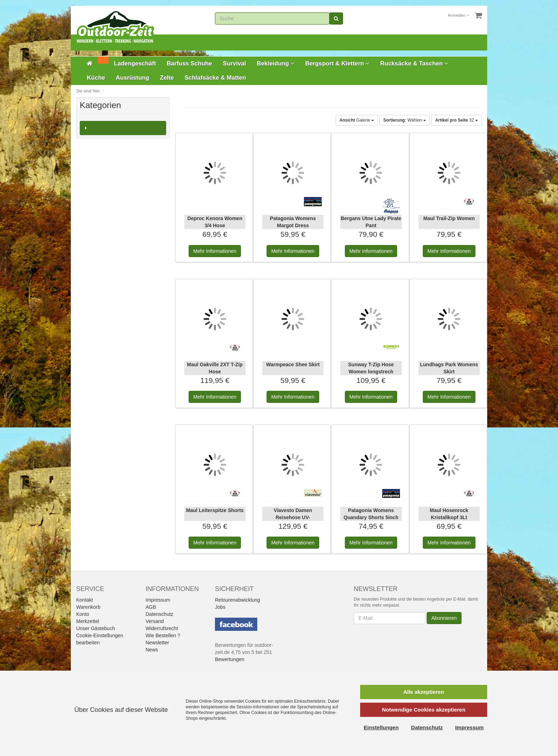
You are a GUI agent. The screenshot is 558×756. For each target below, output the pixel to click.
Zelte (167, 78)
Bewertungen (230, 659)
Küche (96, 78)
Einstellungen (381, 727)
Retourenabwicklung (238, 600)
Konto (83, 614)
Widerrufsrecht (162, 628)
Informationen (215, 251)
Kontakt (85, 600)
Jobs (220, 607)
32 (457, 120)
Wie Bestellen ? (163, 635)
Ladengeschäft (135, 63)
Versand (155, 621)
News (152, 650)
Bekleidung (276, 63)
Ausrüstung (132, 78)
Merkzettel (88, 621)
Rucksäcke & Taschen (414, 63)
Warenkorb (88, 607)
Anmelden (459, 15)
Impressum (158, 600)
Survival (234, 63)
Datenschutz (159, 614)
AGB (151, 607)
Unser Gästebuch (96, 628)
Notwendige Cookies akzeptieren (423, 710)
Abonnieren (444, 618)
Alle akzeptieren (423, 692)
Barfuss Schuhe (189, 63)
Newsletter (157, 643)
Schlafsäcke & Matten (215, 78)
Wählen (405, 120)
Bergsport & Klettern (338, 63)
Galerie (357, 120)
